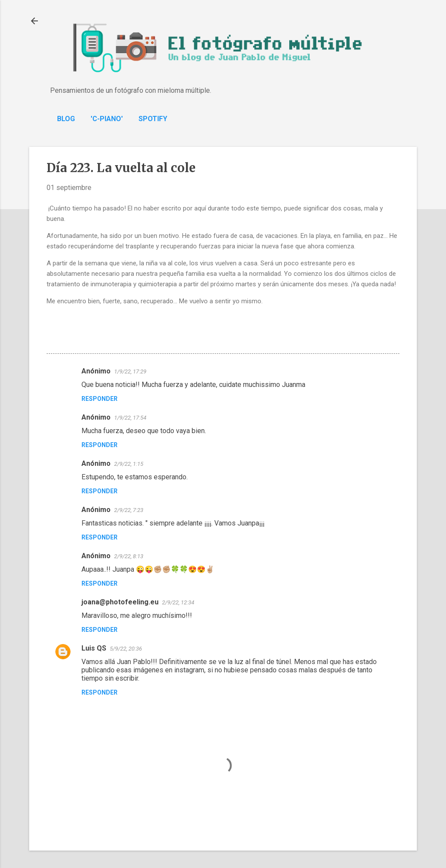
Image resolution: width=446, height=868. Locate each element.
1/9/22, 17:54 (130, 418)
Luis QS (94, 648)
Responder (100, 399)
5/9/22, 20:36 (126, 649)
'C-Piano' (107, 119)
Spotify (153, 119)
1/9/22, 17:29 (130, 371)
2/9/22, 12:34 (178, 602)
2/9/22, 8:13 (129, 556)
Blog (66, 119)
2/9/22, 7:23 (129, 510)
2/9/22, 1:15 (129, 464)
